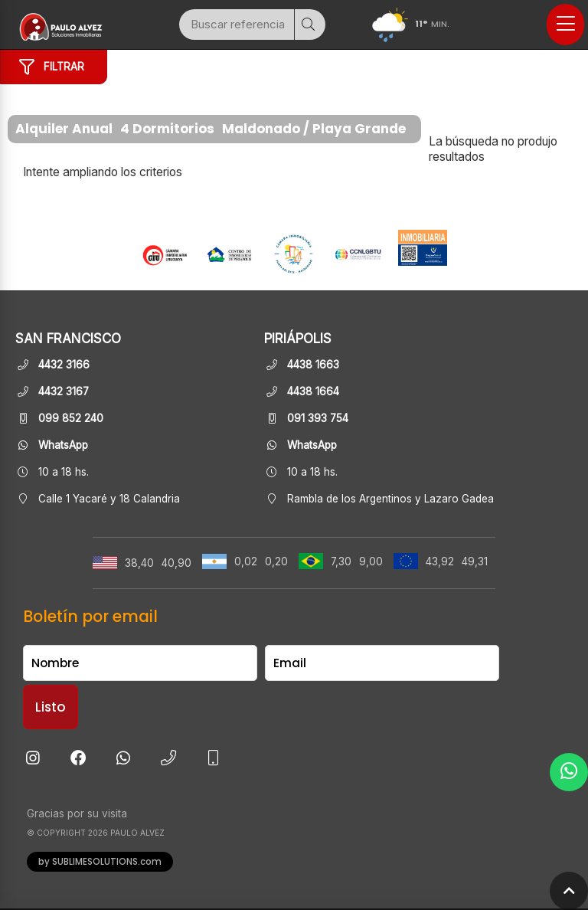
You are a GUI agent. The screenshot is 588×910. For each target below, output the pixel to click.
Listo (51, 707)
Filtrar (52, 67)
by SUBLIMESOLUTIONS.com (100, 862)
